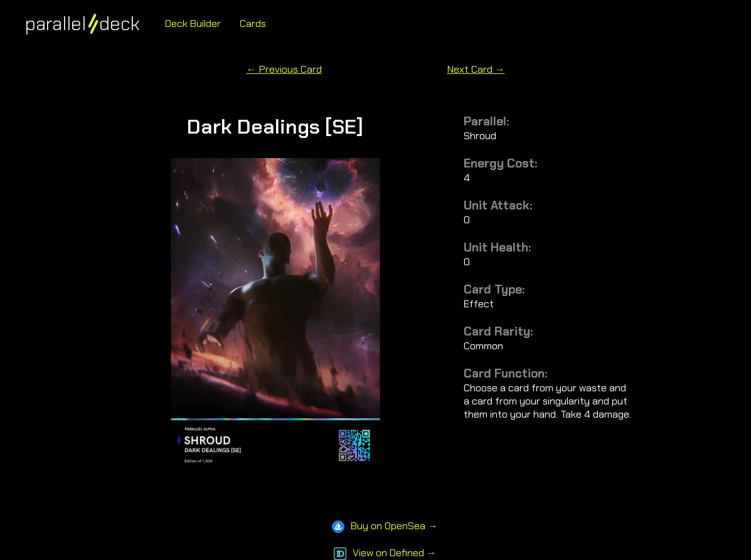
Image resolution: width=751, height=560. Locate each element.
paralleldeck (83, 24)
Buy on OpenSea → (385, 526)
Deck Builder (193, 24)
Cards (253, 24)
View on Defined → (385, 553)
